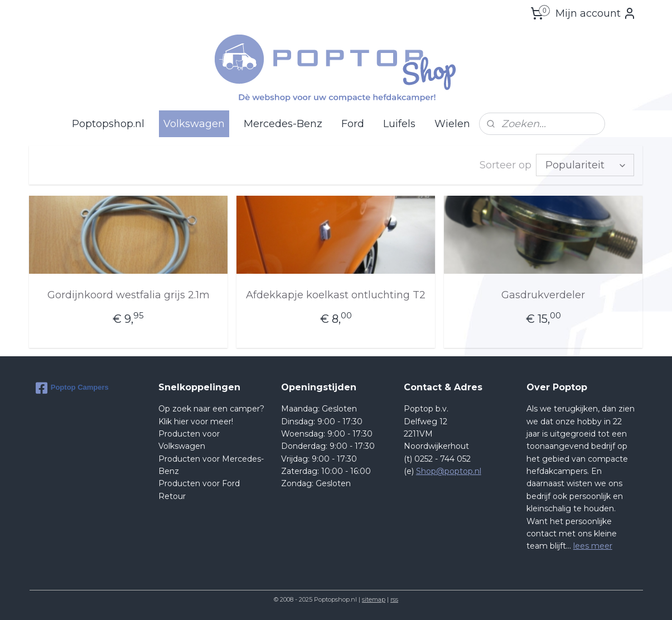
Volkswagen (194, 124)
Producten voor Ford (199, 483)
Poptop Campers (72, 388)
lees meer (593, 546)
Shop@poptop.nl (449, 471)
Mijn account (596, 13)
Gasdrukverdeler (544, 295)
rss (394, 599)
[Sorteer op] (586, 165)
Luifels (399, 124)
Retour (172, 496)
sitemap (374, 599)
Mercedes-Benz (283, 124)
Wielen (452, 124)
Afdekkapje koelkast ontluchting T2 (336, 295)
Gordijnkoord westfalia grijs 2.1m (129, 295)
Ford (353, 124)
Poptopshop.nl (108, 124)
